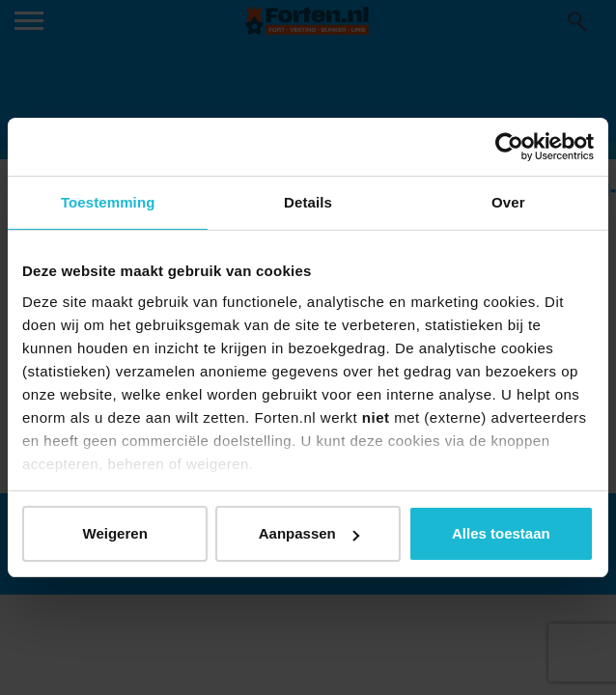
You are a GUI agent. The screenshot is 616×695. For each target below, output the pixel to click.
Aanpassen (309, 533)
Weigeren (115, 533)
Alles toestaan (501, 533)
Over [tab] (508, 202)
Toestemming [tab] (108, 202)
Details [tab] (308, 202)
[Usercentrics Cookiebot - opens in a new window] (509, 147)
